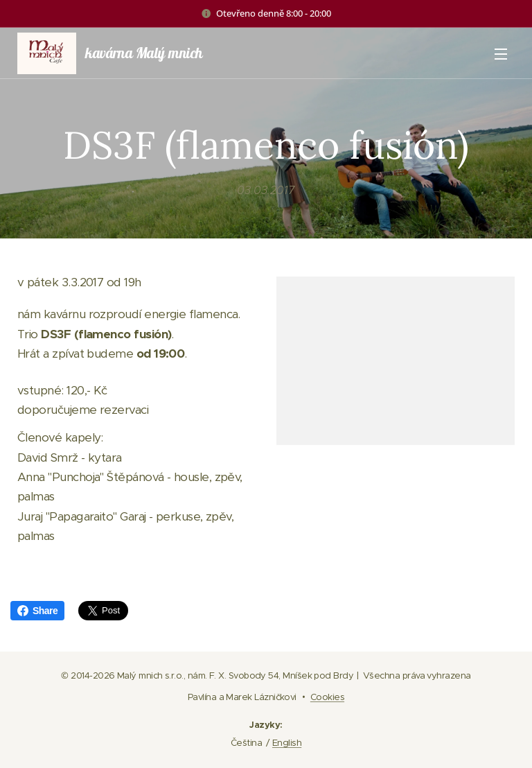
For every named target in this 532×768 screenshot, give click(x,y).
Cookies (327, 697)
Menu (501, 54)
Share (37, 611)
